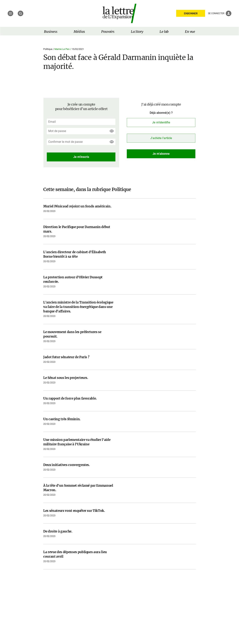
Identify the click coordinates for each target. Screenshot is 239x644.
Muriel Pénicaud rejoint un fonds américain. (77, 206)
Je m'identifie (161, 122)
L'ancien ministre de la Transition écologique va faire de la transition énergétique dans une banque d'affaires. (78, 307)
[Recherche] (21, 13)
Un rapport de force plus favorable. (70, 398)
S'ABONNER (191, 13)
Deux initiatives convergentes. (67, 465)
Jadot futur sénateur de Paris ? (66, 357)
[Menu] (10, 13)
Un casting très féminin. (62, 419)
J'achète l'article (161, 138)
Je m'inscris (81, 157)
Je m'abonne (161, 154)
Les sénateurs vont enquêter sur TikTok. (74, 511)
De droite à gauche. (58, 531)
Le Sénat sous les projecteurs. (66, 378)
